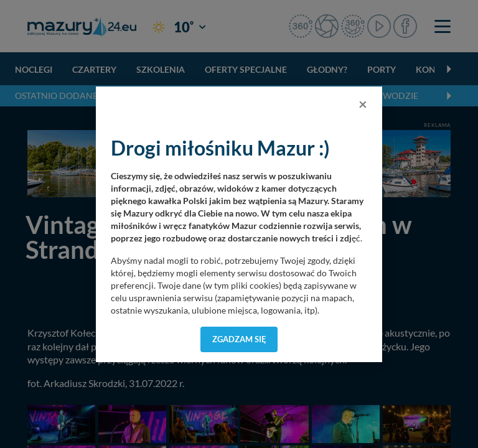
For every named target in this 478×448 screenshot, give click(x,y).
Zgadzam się (239, 339)
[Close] (363, 104)
